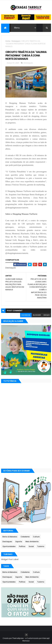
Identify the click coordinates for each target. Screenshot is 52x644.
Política (22, 546)
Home (8, 41)
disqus (47, 315)
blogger (37, 315)
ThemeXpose (18, 638)
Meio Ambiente (32, 542)
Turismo (41, 546)
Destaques (16, 41)
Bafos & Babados (10, 537)
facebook (26, 315)
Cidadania (25, 537)
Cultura (36, 537)
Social (31, 546)
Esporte (19, 542)
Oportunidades (9, 546)
